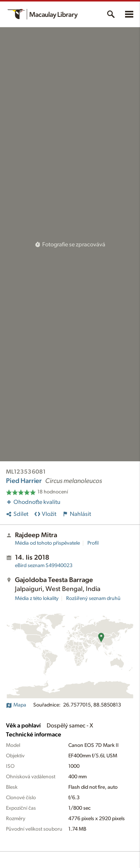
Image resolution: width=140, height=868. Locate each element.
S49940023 (44, 566)
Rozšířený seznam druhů (93, 598)
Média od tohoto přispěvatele (47, 543)
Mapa (16, 705)
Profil (93, 543)
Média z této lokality (37, 598)
